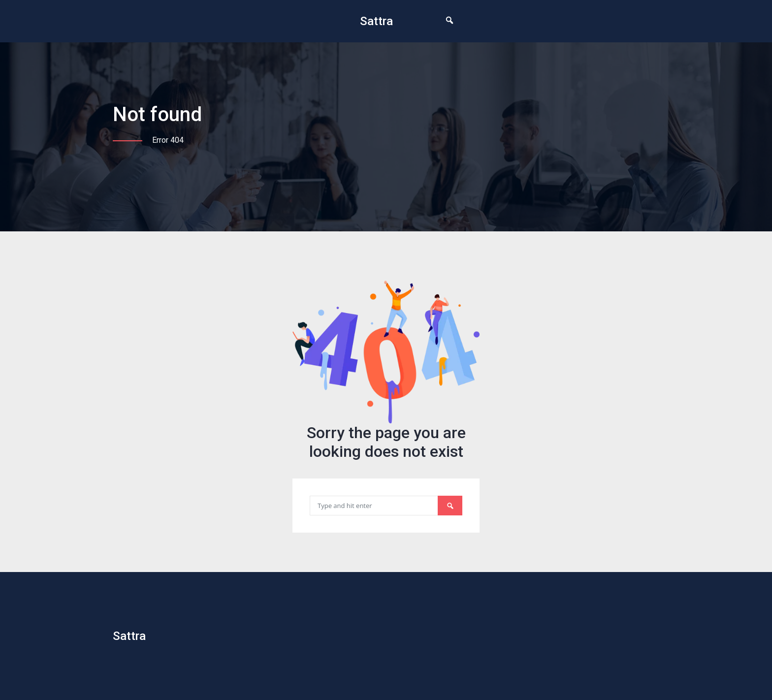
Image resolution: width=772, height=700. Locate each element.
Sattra (376, 21)
